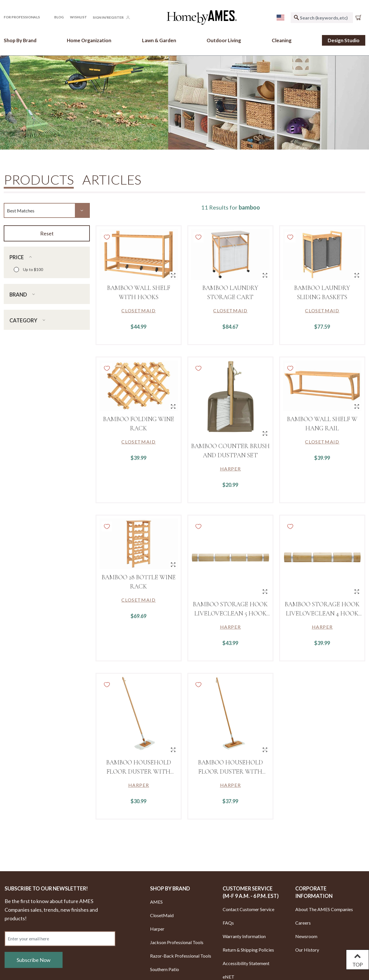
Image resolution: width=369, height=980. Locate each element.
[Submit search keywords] (296, 18)
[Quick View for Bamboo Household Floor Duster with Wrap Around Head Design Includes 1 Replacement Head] (173, 750)
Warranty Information (244, 936)
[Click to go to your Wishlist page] (78, 17)
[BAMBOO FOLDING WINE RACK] (139, 386)
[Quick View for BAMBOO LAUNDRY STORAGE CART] (265, 275)
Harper (157, 929)
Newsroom (306, 936)
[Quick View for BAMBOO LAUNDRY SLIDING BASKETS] (357, 275)
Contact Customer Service (248, 909)
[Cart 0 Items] (360, 18)
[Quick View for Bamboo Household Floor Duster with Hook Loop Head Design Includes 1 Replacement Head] (265, 750)
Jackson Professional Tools (177, 942)
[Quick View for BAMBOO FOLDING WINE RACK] (173, 406)
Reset (47, 233)
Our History (307, 950)
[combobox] (322, 18)
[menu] (280, 18)
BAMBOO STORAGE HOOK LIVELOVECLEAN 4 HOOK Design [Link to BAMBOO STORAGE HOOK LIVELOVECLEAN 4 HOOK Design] (322, 613)
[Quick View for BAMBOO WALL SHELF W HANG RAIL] (357, 406)
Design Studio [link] (344, 40)
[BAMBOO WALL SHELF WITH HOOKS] (139, 254)
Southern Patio (165, 969)
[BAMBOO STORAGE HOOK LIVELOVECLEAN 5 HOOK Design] (230, 557)
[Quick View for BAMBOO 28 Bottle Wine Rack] (173, 564)
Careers (303, 923)
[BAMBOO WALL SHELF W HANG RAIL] (322, 386)
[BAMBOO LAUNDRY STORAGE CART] (230, 254)
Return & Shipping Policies (248, 950)
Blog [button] (59, 17)
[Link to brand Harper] (230, 469)
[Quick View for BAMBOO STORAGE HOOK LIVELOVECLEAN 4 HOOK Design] (357, 591)
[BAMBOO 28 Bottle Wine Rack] (139, 544)
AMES (156, 902)
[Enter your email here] (60, 939)
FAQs (228, 923)
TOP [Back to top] (358, 959)
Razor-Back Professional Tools (181, 956)
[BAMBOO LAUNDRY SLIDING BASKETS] (322, 254)
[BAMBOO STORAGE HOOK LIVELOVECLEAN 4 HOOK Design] (322, 557)
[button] (26, 17)
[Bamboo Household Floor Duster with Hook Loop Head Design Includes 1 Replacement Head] (230, 715)
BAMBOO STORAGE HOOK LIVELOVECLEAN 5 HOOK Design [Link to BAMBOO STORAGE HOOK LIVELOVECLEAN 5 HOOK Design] (230, 613)
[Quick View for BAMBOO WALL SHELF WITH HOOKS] (173, 275)
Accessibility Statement (246, 963)
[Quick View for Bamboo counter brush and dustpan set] (265, 433)
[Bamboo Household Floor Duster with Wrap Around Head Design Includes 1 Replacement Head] (139, 715)
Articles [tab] (112, 180)
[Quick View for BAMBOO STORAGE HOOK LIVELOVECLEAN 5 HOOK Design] (265, 591)
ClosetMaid (162, 915)
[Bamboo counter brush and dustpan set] (230, 399)
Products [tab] (39, 180)
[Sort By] (47, 210)
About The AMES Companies (324, 909)
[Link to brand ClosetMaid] (139, 311)
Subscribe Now (34, 960)
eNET (229, 977)
